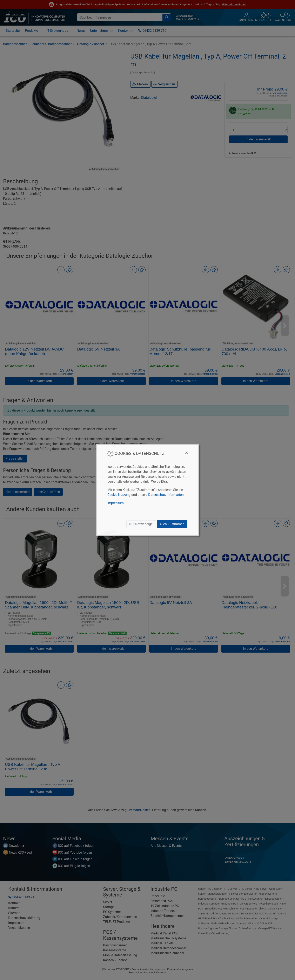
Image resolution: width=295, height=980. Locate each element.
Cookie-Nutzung (119, 495)
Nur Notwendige (141, 524)
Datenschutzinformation (166, 495)
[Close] (186, 453)
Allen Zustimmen (172, 524)
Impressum (116, 503)
